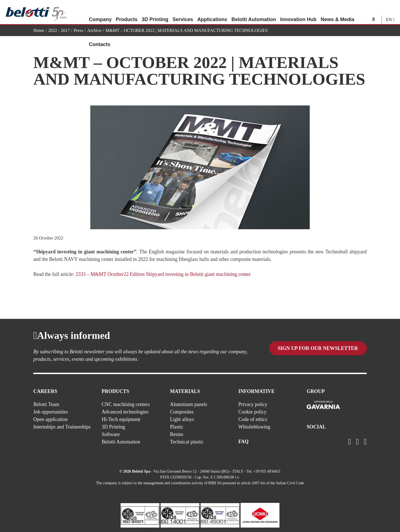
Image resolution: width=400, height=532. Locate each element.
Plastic (177, 427)
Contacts (100, 37)
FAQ (243, 442)
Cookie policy (252, 412)
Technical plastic (187, 442)
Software (111, 434)
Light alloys (182, 419)
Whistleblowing (254, 427)
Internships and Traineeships (62, 427)
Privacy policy (253, 404)
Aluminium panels (189, 404)
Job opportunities (51, 412)
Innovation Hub (298, 12)
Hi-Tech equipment (121, 419)
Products (127, 12)
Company (100, 12)
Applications (212, 12)
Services (183, 12)
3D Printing (155, 12)
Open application (50, 419)
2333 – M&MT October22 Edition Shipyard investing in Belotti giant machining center (163, 274)
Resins (177, 434)
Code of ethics (253, 419)
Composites (182, 412)
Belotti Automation (254, 12)
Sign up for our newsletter (318, 349)
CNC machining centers (126, 404)
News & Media (337, 12)
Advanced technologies (125, 412)
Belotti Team (46, 404)
